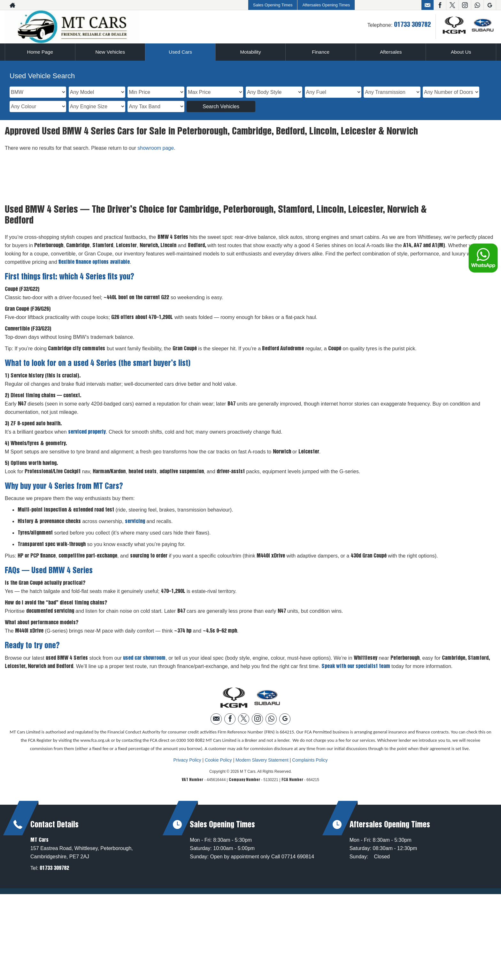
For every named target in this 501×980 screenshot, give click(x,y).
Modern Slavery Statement (262, 760)
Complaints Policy (310, 760)
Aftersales (391, 52)
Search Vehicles (221, 106)
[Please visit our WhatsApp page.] (477, 5)
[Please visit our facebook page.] (440, 5)
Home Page (40, 52)
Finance (321, 52)
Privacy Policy (187, 760)
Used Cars (181, 52)
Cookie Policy (218, 760)
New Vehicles (110, 52)
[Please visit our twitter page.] (452, 5)
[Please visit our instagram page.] (465, 5)
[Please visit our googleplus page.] (490, 5)
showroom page (156, 148)
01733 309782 (412, 25)
